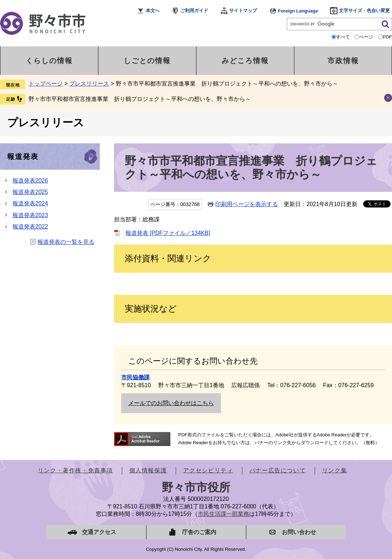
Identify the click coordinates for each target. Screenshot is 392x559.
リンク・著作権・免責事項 (75, 470)
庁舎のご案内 (199, 532)
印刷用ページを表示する (247, 204)
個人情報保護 (148, 470)
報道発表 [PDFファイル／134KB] (168, 233)
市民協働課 (135, 377)
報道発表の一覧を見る (66, 242)
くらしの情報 (49, 61)
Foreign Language (298, 11)
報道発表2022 (30, 227)
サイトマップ (243, 11)
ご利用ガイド (194, 11)
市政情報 (343, 61)
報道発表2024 (30, 203)
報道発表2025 (30, 192)
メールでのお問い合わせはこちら (171, 403)
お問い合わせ (299, 532)
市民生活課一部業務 (223, 514)
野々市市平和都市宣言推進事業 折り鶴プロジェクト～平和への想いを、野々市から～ (140, 99)
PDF (387, 37)
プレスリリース (89, 84)
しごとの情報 (147, 61)
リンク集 (335, 470)
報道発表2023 (30, 215)
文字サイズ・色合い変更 (364, 11)
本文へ (153, 11)
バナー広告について (278, 470)
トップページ (46, 84)
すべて (343, 37)
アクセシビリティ (208, 470)
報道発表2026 (30, 181)
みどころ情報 (245, 61)
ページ (366, 37)
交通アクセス (99, 532)
